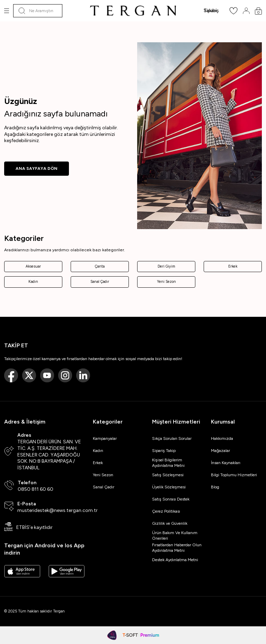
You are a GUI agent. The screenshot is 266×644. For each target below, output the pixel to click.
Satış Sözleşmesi (168, 475)
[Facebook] (11, 375)
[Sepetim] (258, 11)
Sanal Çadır (100, 282)
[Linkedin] (83, 375)
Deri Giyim (166, 266)
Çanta (100, 266)
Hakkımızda (222, 438)
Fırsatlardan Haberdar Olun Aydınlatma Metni (177, 548)
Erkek (233, 266)
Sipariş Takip (164, 451)
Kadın (33, 282)
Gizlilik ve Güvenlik (170, 523)
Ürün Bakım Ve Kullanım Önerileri (175, 536)
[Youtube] (47, 375)
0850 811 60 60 (36, 489)
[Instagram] (65, 375)
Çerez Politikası (166, 511)
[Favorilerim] (233, 13)
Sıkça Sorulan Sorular (172, 438)
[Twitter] (29, 375)
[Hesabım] (246, 11)
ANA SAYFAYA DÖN (37, 168)
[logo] (133, 11)
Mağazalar (220, 451)
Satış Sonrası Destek (171, 499)
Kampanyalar (105, 438)
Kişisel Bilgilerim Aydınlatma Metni (169, 463)
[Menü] (7, 11)
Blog (215, 487)
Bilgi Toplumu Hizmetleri (234, 475)
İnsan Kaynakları (226, 463)
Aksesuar (33, 266)
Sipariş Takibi (211, 11)
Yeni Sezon (166, 282)
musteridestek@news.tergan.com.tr (57, 510)
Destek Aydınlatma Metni (175, 560)
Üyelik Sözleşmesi (169, 487)
